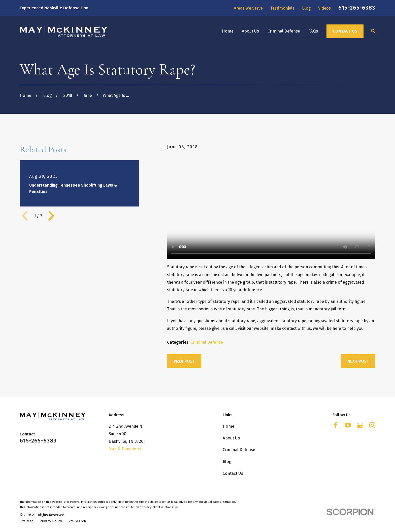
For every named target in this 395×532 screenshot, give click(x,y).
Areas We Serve (248, 8)
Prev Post (184, 361)
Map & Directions (125, 449)
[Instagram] (372, 425)
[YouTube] (348, 425)
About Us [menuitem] (250, 31)
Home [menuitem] (228, 31)
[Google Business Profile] (360, 425)
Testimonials (282, 8)
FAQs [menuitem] (313, 31)
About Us (231, 438)
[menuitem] (27, 521)
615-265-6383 (357, 8)
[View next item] (51, 216)
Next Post (358, 361)
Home (228, 426)
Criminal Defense (207, 342)
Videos (324, 8)
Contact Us (345, 31)
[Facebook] (335, 425)
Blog (306, 8)
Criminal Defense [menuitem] (284, 31)
